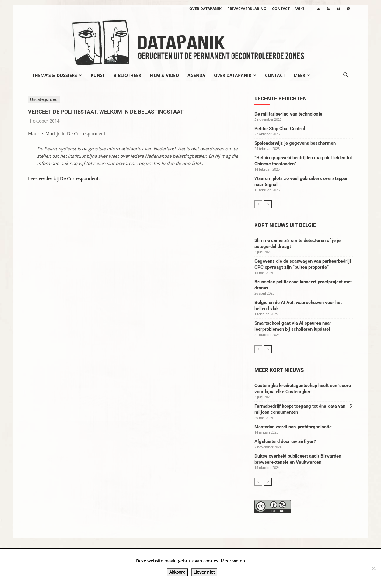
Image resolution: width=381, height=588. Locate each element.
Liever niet (204, 572)
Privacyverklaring (247, 9)
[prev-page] (258, 204)
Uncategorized (44, 99)
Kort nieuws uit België (285, 225)
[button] (346, 76)
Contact (281, 9)
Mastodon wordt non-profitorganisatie (293, 427)
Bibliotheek (127, 75)
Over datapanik (205, 9)
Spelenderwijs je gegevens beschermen (295, 143)
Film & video (164, 75)
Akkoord (177, 572)
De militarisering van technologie (288, 114)
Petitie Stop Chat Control (280, 129)
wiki (300, 9)
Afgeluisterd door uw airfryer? (285, 441)
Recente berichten (281, 99)
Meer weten (233, 561)
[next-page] (268, 204)
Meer (302, 75)
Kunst (98, 75)
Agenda (196, 75)
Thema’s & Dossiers (57, 75)
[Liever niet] (373, 568)
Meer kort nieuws (279, 370)
